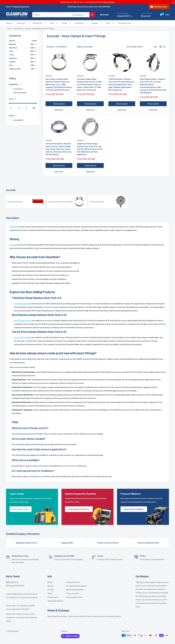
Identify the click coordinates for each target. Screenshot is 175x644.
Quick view (59, 110)
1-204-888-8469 (104, 7)
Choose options (59, 104)
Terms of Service (73, 582)
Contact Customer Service (108, 543)
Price (13, 99)
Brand (13, 115)
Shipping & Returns (55, 601)
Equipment (81, 23)
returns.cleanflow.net (81, 616)
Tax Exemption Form (74, 597)
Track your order (73, 593)
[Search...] (51, 15)
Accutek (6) (18, 120)
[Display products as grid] (161, 47)
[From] (16, 108)
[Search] (92, 15)
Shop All (9, 23)
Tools (54, 23)
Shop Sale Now (109, 2)
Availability (15, 84)
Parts (110, 23)
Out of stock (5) (20, 92)
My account (146, 16)
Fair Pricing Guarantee (74, 590)
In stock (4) (18, 89)
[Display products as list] (164, 47)
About (50, 582)
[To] (31, 108)
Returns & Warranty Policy (149, 543)
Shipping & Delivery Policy (26, 543)
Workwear (23, 23)
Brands (50, 586)
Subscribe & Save (159, 7)
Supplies (97, 23)
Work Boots (39, 23)
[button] (161, 15)
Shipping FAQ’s (67, 543)
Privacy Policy (53, 597)
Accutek (49, 76)
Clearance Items (126, 23)
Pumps (66, 23)
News (50, 593)
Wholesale (104, 15)
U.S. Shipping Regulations (74, 586)
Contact (51, 590)
